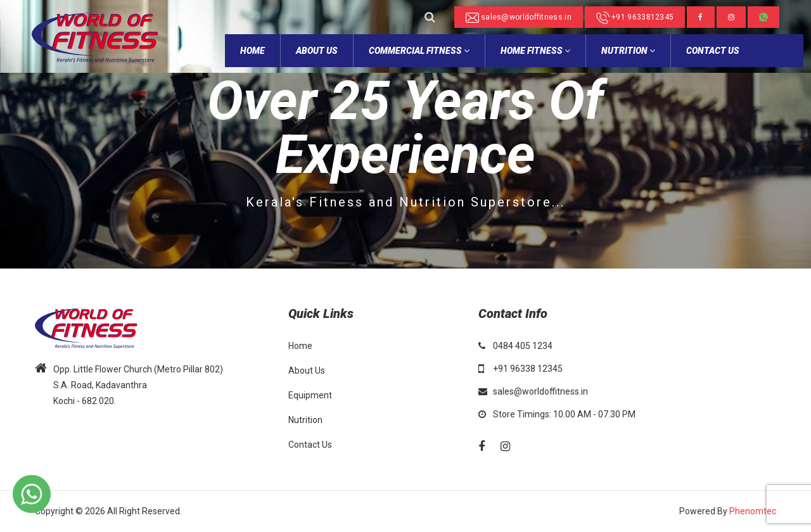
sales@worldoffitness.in (519, 18)
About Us (307, 370)
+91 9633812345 (635, 18)
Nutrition (305, 420)
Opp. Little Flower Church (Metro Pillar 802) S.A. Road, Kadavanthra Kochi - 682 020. (138, 385)
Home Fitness (535, 51)
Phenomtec (753, 511)
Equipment (310, 395)
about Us (317, 51)
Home (300, 346)
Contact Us (713, 51)
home (252, 51)
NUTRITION (628, 51)
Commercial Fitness (419, 51)
